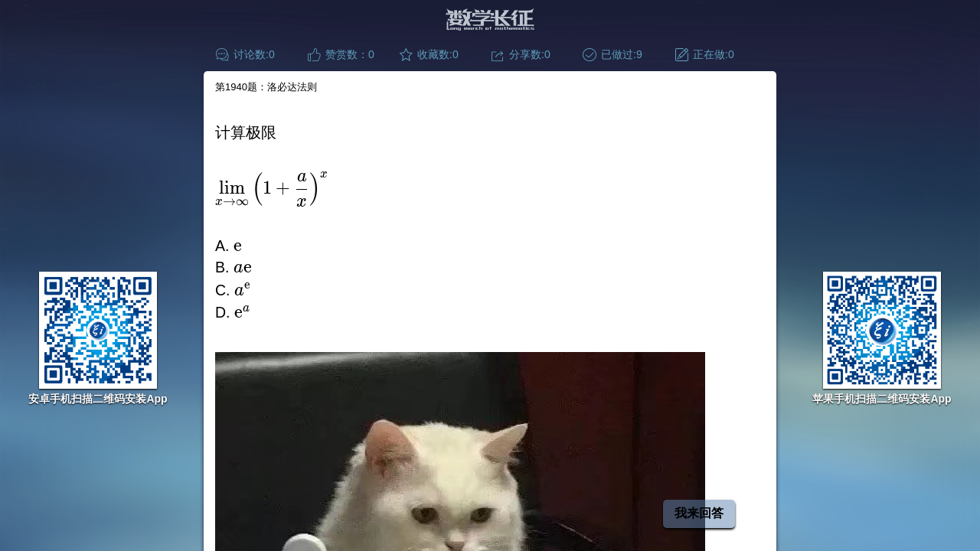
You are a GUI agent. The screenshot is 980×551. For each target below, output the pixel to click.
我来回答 (699, 513)
